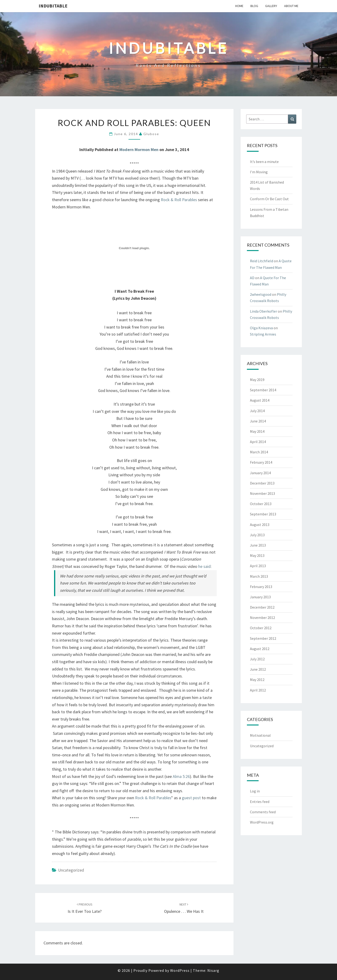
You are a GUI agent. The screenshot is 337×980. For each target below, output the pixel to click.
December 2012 (262, 607)
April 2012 (258, 690)
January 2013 (260, 597)
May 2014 (257, 431)
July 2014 (257, 411)
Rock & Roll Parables (179, 200)
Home (239, 6)
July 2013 (257, 535)
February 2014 (261, 462)
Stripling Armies (263, 334)
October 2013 (261, 504)
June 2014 (258, 421)
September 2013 (263, 514)
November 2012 (262, 618)
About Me (291, 6)
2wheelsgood (261, 294)
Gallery (271, 6)
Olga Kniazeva (261, 328)
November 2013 (262, 493)
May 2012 (257, 680)
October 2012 (261, 628)
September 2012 (263, 638)
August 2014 (260, 400)
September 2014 (263, 390)
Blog (254, 6)
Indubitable (53, 6)
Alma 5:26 (181, 776)
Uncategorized (71, 870)
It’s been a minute (264, 162)
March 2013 (259, 576)
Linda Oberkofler (264, 311)
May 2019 (257, 380)
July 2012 (257, 659)
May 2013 (257, 555)
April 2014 (258, 442)
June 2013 (258, 545)
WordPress (180, 970)
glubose (151, 134)
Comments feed (263, 812)
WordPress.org (262, 822)
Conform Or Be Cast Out (269, 199)
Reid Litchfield (262, 261)
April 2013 (258, 566)
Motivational (260, 735)
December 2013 (262, 483)
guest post (191, 798)
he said (204, 566)
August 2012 (260, 649)
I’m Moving (259, 172)
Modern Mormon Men (139, 150)
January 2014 (260, 473)
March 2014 (259, 452)
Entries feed (260, 802)
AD (252, 278)
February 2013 (261, 587)
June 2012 (258, 669)
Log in (255, 791)
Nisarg (213, 970)
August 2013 (260, 525)
